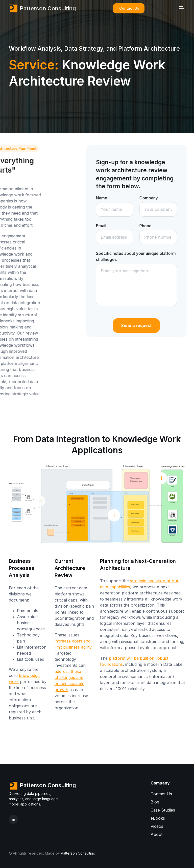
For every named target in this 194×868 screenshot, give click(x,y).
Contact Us (129, 8)
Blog (155, 802)
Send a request (144, 325)
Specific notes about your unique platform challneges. (143, 256)
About (156, 834)
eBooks (158, 818)
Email (108, 226)
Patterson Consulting (42, 8)
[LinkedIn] (13, 819)
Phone (153, 226)
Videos (157, 826)
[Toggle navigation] (181, 8)
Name (109, 198)
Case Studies (163, 810)
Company (156, 198)
